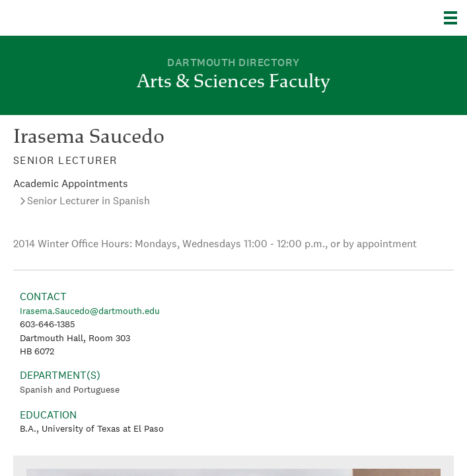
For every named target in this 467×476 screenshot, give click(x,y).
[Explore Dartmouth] (455, 18)
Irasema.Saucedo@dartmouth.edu (90, 311)
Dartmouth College (78, 18)
